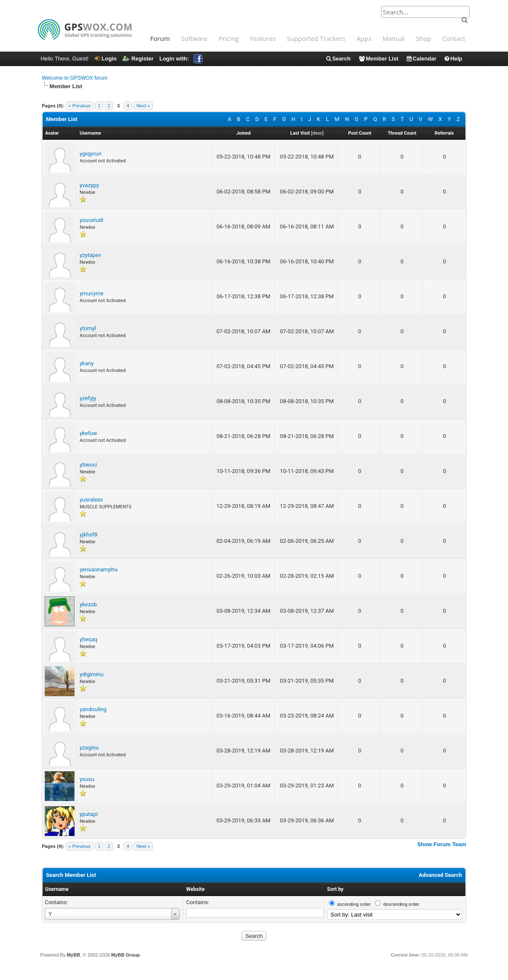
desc (317, 133)
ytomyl (88, 328)
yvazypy (89, 185)
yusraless (91, 500)
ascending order (354, 904)
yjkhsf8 (89, 535)
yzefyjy (88, 398)
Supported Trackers (316, 38)
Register (138, 59)
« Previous (80, 106)
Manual (393, 38)
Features (263, 38)
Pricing (228, 38)
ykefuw (88, 433)
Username (57, 889)
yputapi (89, 814)
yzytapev (90, 255)
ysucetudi (92, 220)
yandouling (93, 709)
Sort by (335, 889)
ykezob (88, 604)
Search (338, 59)
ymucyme (92, 293)
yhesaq (88, 639)
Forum (160, 38)
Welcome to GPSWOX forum (75, 78)
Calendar (421, 59)
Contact (454, 38)
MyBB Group (125, 955)
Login (106, 59)
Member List (378, 59)
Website (195, 889)
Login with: (181, 59)
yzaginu (89, 748)
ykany (87, 363)
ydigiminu (92, 674)
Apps (364, 38)
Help (453, 59)
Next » (143, 106)
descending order (401, 904)
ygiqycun (90, 154)
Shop (424, 38)
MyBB (73, 955)
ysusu (87, 779)
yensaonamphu (99, 569)
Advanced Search (440, 875)
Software (194, 38)
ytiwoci (88, 465)
